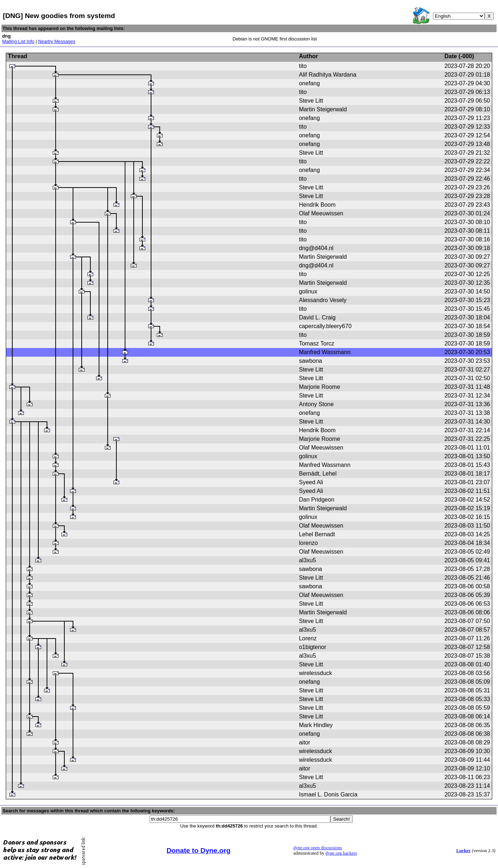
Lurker (463, 851)
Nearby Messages (57, 41)
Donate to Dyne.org (199, 850)
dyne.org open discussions (318, 848)
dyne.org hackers (341, 853)
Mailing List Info (18, 41)
